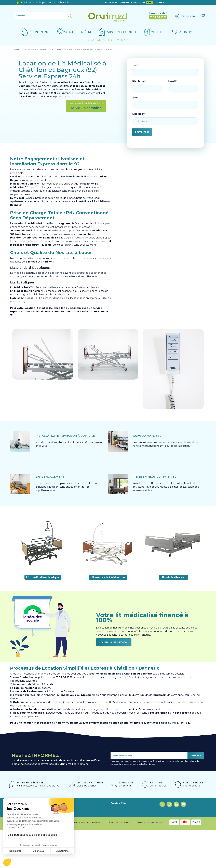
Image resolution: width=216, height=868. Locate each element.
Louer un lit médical (114, 642)
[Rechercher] (43, 16)
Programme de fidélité (45, 860)
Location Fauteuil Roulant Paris (129, 808)
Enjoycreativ (140, 860)
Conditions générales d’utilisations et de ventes (80, 860)
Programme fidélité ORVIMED (81, 819)
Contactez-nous (120, 844)
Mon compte (118, 847)
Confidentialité (112, 860)
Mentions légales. (22, 860)
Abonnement (157, 860)
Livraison (116, 840)
